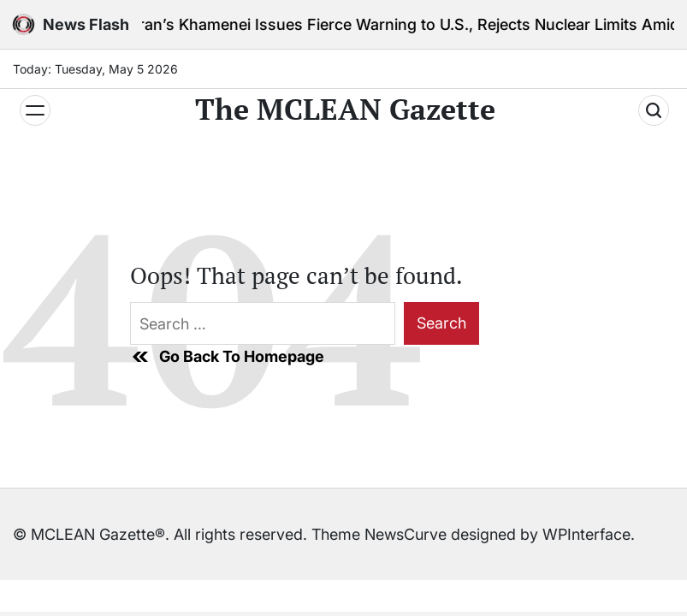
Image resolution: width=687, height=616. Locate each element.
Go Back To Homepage (227, 357)
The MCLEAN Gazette (345, 110)
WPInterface (586, 534)
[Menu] (35, 110)
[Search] (654, 110)
